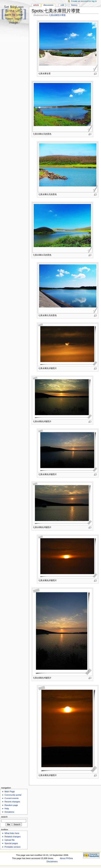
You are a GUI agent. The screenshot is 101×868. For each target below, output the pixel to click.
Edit (62, 5)
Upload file (10, 840)
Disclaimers (52, 861)
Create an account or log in (84, 1)
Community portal (13, 795)
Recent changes (12, 802)
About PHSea (66, 858)
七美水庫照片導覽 (57, 15)
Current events (11, 798)
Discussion (48, 5)
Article (36, 5)
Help (7, 809)
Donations (9, 812)
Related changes (13, 837)
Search (4, 817)
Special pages (11, 843)
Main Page (10, 792)
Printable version (12, 847)
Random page (11, 805)
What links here (12, 833)
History (74, 5)
